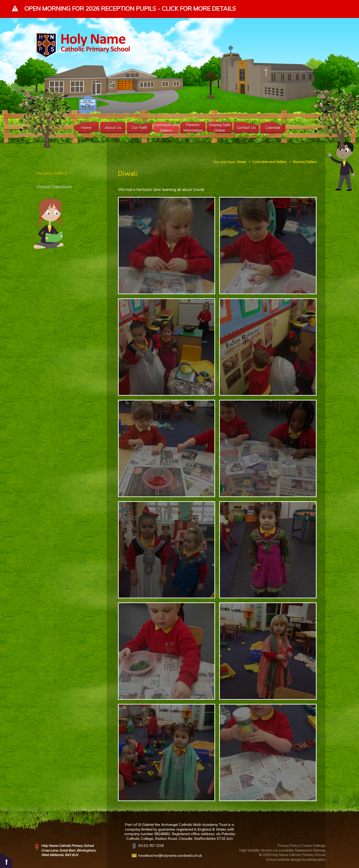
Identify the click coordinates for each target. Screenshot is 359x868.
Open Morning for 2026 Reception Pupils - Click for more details (130, 8)
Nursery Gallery (305, 162)
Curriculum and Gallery (269, 162)
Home (241, 162)
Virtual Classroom (54, 187)
